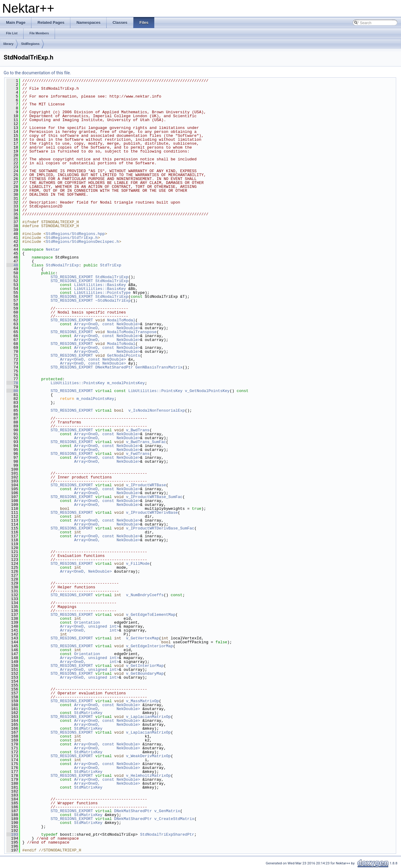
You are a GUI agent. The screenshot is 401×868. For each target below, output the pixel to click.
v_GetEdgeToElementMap (151, 615)
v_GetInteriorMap (145, 666)
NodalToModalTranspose (132, 332)
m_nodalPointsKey (126, 383)
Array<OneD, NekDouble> (107, 328)
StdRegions (30, 44)
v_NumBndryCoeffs (145, 595)
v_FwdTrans (138, 454)
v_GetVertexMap (142, 638)
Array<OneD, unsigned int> (90, 626)
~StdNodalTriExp (113, 301)
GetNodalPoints (124, 355)
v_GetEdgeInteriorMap (149, 646)
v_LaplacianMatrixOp (148, 717)
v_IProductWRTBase (146, 485)
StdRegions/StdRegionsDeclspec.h (82, 242)
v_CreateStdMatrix (174, 819)
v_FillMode (138, 564)
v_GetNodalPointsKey (207, 391)
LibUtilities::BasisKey (100, 285)
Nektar (53, 249)
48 (12, 265)
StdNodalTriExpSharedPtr (167, 834)
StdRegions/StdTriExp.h (72, 238)
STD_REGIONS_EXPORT (72, 277)
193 (12, 834)
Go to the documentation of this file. (37, 73)
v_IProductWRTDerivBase (152, 513)
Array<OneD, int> (90, 630)
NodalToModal (121, 320)
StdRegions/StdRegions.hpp (75, 234)
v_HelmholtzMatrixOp (148, 776)
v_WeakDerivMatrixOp (148, 756)
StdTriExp (111, 265)
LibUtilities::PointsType (102, 293)
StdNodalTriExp (62, 265)
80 (12, 391)
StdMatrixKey (88, 713)
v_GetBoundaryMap (145, 674)
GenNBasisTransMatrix (159, 367)
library (8, 44)
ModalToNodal (121, 344)
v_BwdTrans (138, 430)
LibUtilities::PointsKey (77, 383)
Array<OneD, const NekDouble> (107, 324)
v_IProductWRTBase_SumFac (154, 497)
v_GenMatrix (167, 811)
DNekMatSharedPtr (114, 367)
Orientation (87, 622)
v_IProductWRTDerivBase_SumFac (160, 528)
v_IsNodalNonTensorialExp (157, 410)
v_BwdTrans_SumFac (146, 442)
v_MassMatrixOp (142, 701)
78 (12, 383)
